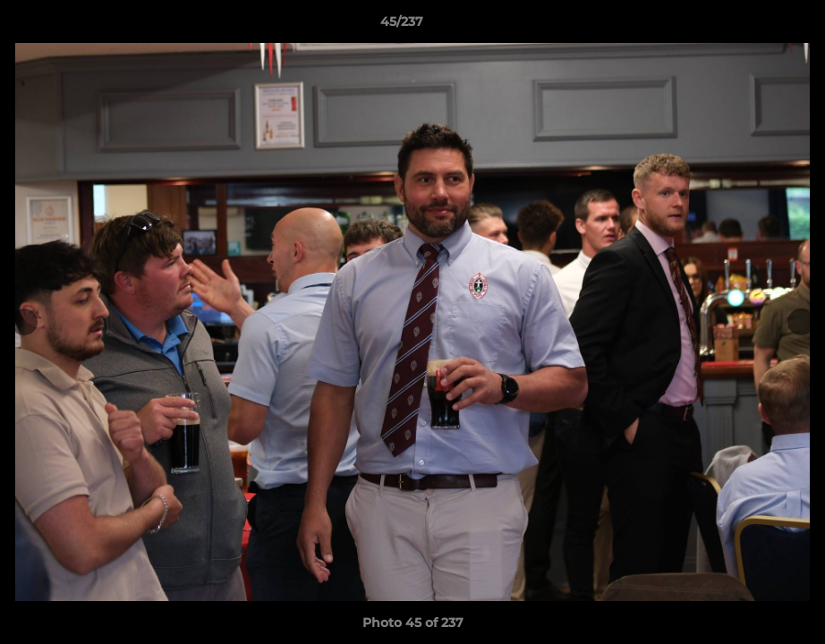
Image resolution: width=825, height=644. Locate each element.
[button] (750, 26)
